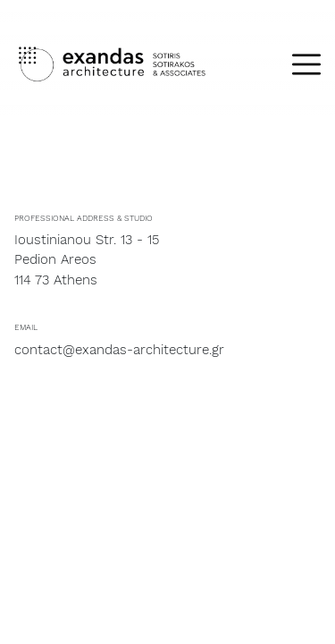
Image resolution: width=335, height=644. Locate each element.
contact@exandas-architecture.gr (119, 350)
